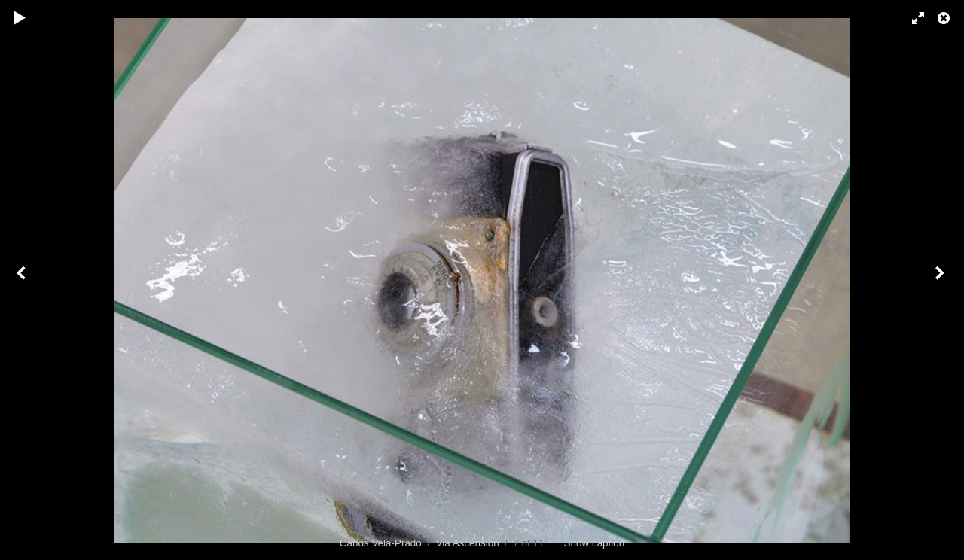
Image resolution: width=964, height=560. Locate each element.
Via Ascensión (467, 543)
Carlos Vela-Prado (381, 543)
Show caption (595, 543)
